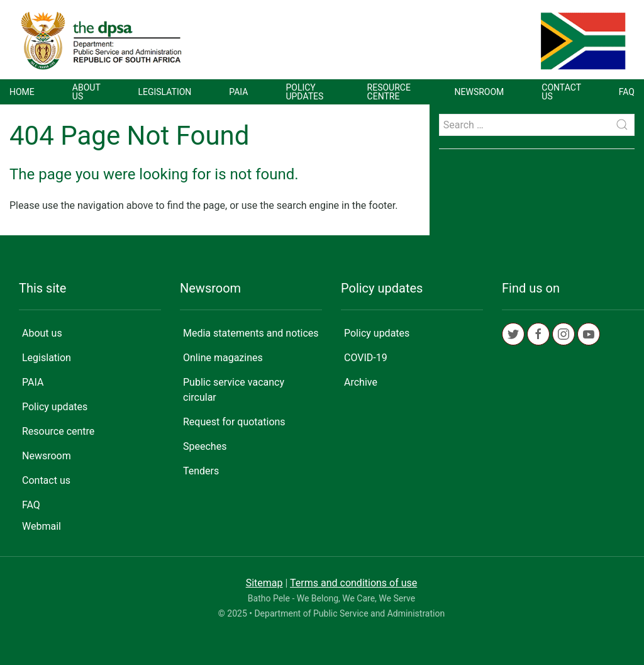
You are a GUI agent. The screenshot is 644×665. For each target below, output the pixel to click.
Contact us (561, 92)
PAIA (238, 92)
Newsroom (480, 92)
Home (22, 92)
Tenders (201, 471)
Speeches (205, 446)
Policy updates (304, 92)
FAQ (627, 92)
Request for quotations (234, 422)
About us (86, 92)
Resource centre (389, 92)
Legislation (164, 92)
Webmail (42, 526)
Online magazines (223, 358)
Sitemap (264, 583)
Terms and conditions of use (353, 583)
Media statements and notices (251, 333)
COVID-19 (366, 358)
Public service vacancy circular (234, 390)
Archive (361, 382)
